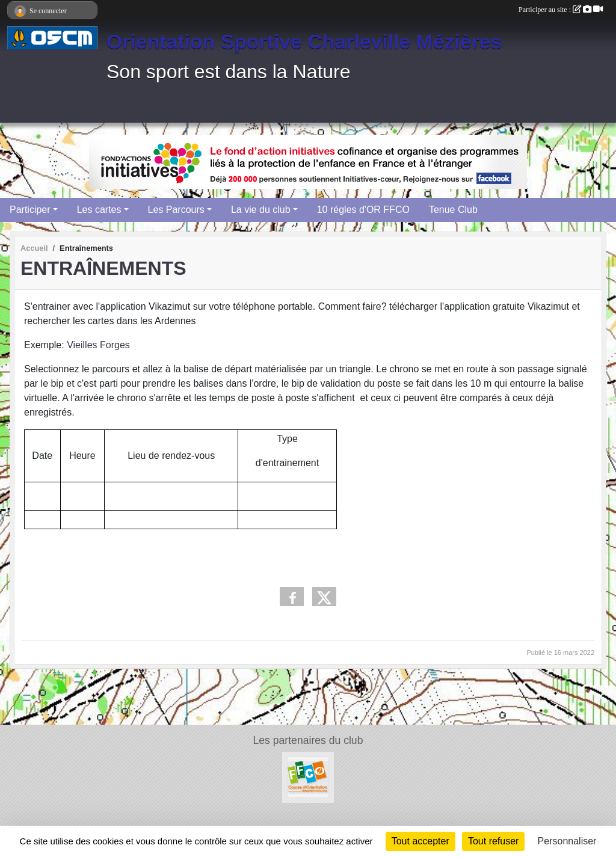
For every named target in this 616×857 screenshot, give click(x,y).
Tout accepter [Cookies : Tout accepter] (420, 841)
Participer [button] (30, 210)
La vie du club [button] (261, 210)
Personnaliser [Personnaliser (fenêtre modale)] (567, 841)
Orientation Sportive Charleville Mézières (304, 41)
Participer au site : (561, 10)
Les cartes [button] (99, 210)
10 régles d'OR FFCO (363, 210)
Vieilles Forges (98, 345)
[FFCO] (308, 777)
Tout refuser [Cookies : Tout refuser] (493, 841)
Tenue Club (453, 210)
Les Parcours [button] (176, 210)
